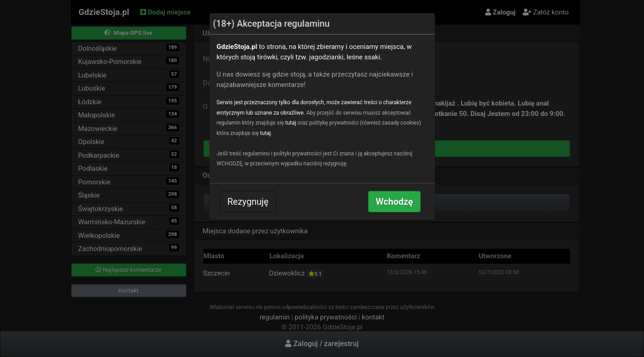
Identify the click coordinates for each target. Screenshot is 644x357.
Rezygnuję (248, 202)
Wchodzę (394, 202)
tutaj (291, 123)
